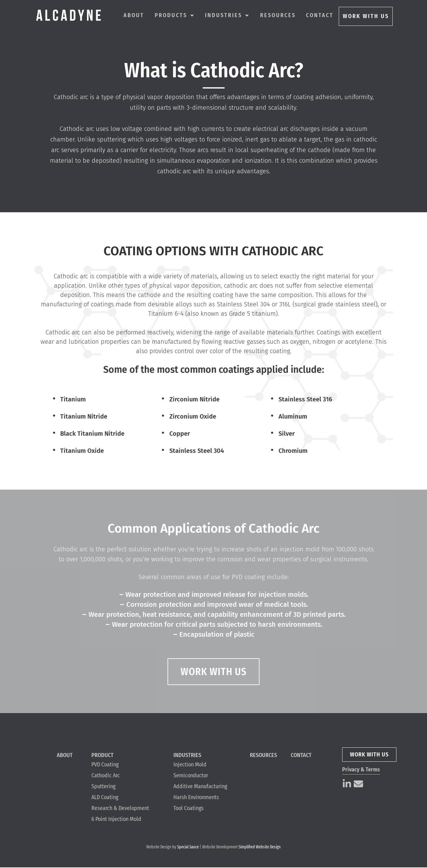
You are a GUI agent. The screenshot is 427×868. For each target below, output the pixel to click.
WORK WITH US (366, 16)
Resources (278, 15)
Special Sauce (188, 848)
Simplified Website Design (260, 848)
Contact (320, 15)
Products (175, 15)
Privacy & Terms (361, 770)
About (134, 15)
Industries (227, 15)
